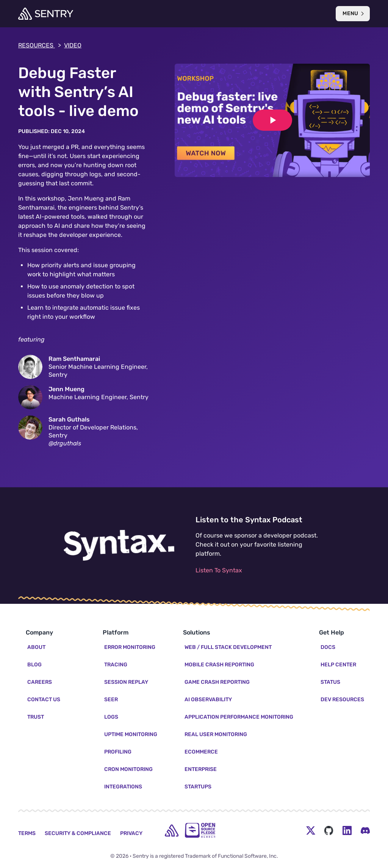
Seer (111, 700)
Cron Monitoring (128, 769)
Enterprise (201, 769)
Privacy (131, 833)
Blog (34, 665)
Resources (40, 45)
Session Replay (126, 682)
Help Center (338, 665)
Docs (328, 647)
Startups (198, 787)
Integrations (123, 787)
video (73, 45)
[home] (172, 830)
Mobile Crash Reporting (219, 665)
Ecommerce (201, 752)
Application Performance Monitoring (239, 717)
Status (330, 682)
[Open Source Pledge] (200, 830)
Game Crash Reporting (217, 682)
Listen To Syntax (219, 570)
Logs (111, 717)
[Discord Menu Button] (365, 830)
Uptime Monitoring (131, 734)
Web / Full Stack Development (228, 647)
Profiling (118, 752)
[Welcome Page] (46, 14)
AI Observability (208, 700)
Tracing (116, 665)
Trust (36, 717)
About (36, 647)
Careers (40, 682)
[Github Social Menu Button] (329, 830)
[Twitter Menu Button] (311, 830)
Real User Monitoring (216, 734)
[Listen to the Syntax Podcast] (119, 545)
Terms (27, 833)
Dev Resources (342, 700)
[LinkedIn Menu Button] (347, 830)
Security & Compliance (78, 833)
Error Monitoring (130, 647)
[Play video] (272, 120)
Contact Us (44, 700)
